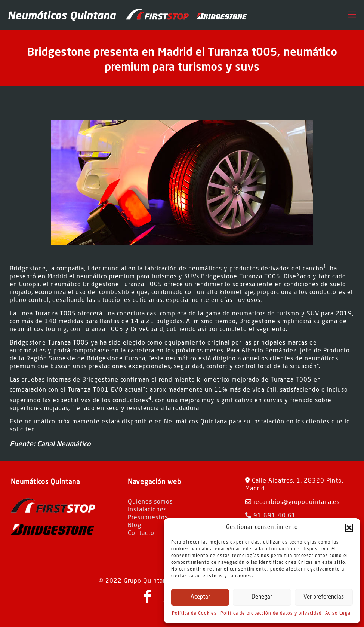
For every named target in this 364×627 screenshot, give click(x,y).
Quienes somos (150, 502)
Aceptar (200, 597)
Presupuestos (148, 518)
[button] (349, 528)
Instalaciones (147, 510)
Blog (135, 526)
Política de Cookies (194, 614)
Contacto (141, 533)
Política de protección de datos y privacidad (271, 614)
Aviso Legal (339, 614)
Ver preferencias (324, 597)
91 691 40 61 (271, 516)
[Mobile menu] (352, 15)
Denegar (262, 597)
